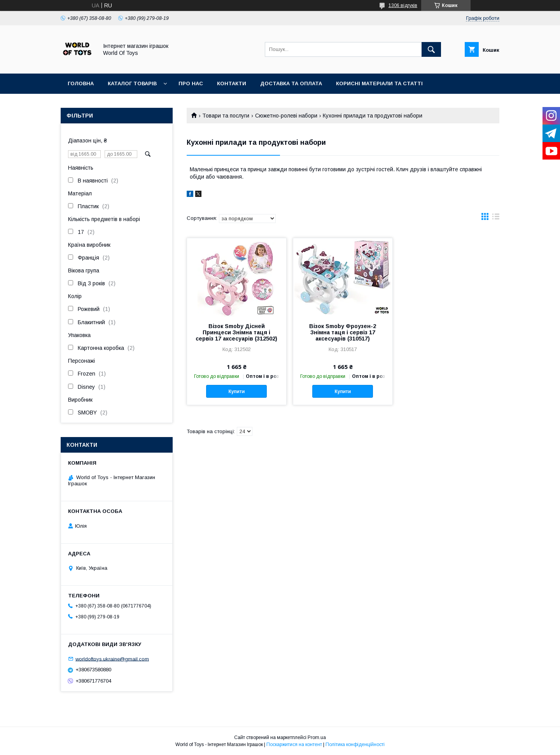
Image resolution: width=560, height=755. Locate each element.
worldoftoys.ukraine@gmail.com (112, 659)
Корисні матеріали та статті (379, 83)
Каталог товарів (132, 83)
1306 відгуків (403, 5)
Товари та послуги (226, 116)
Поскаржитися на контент (294, 744)
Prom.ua (317, 737)
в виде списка (496, 218)
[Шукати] (431, 49)
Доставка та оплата (291, 83)
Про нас (191, 83)
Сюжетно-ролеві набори (286, 116)
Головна (81, 83)
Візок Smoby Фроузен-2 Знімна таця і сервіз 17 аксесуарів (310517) (343, 332)
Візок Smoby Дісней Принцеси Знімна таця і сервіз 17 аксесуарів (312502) (236, 332)
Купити (236, 392)
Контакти (232, 83)
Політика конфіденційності (355, 744)
